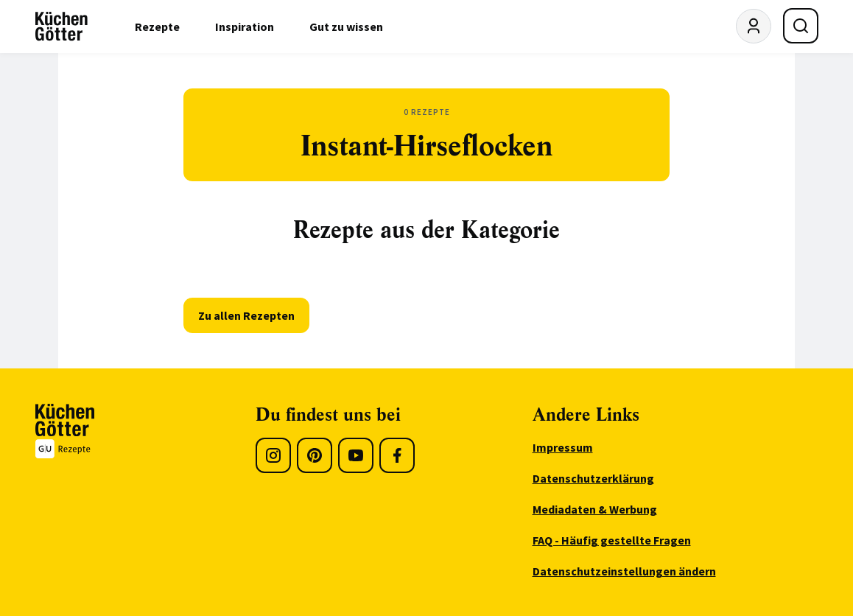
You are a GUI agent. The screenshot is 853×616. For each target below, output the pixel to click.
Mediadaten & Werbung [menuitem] (595, 509)
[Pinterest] (315, 455)
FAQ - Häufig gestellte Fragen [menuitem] (612, 540)
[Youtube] (356, 455)
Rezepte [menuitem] (157, 27)
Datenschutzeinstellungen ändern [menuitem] (624, 571)
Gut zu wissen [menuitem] (346, 27)
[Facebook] (397, 455)
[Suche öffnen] (801, 26)
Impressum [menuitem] (563, 447)
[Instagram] (273, 455)
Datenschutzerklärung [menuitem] (593, 478)
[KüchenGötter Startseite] (62, 27)
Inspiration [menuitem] (245, 27)
